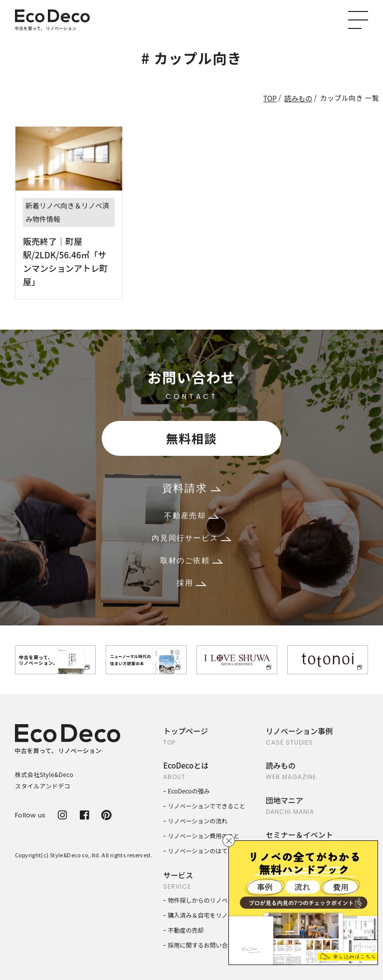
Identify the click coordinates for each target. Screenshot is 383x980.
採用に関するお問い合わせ (204, 945)
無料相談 (191, 438)
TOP (270, 98)
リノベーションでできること (207, 806)
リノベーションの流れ (198, 821)
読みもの (298, 98)
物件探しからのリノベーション (210, 900)
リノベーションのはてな (201, 851)
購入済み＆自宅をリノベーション (213, 915)
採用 (191, 583)
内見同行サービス (191, 538)
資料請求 (191, 488)
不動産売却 (191, 515)
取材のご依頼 (191, 560)
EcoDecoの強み (189, 791)
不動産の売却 (186, 930)
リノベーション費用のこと (204, 836)
